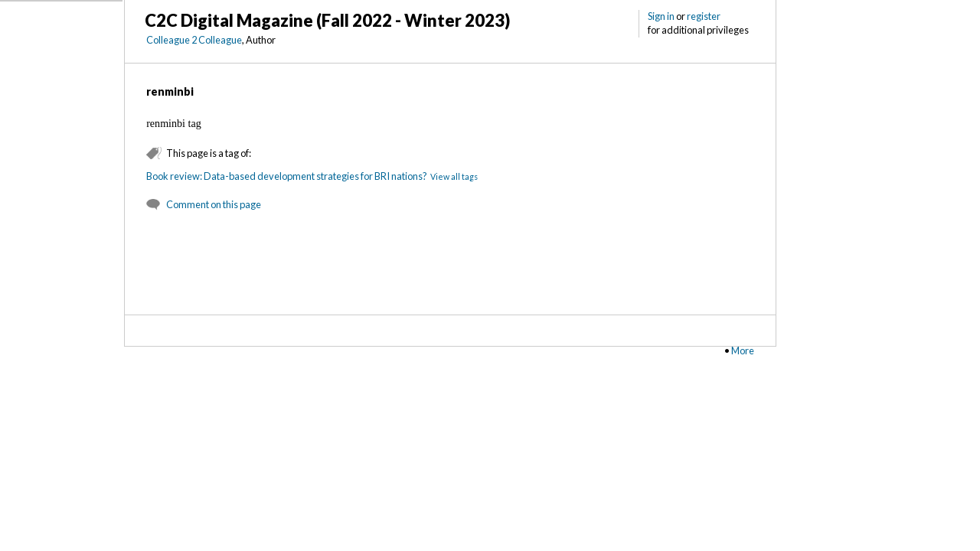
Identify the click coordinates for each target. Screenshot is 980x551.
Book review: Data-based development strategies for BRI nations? (287, 176)
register (704, 16)
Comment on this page (214, 204)
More (743, 350)
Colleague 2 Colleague (194, 40)
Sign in (661, 16)
